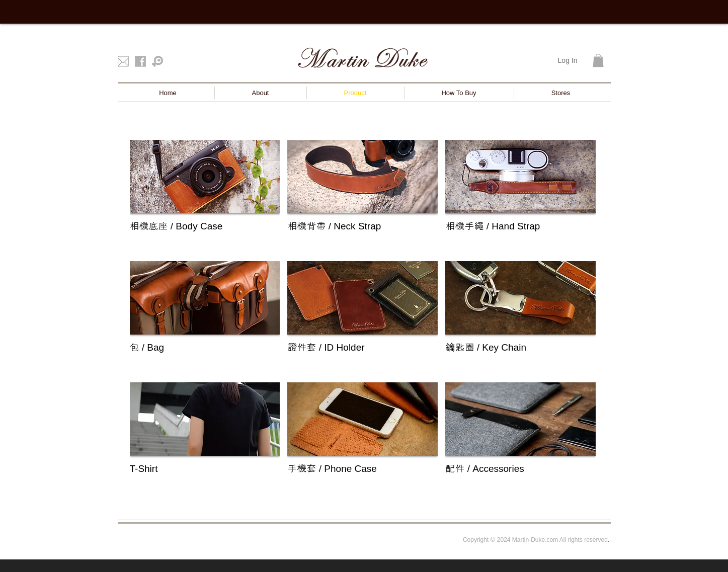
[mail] (123, 61)
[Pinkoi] (157, 61)
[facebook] (140, 61)
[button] (598, 60)
